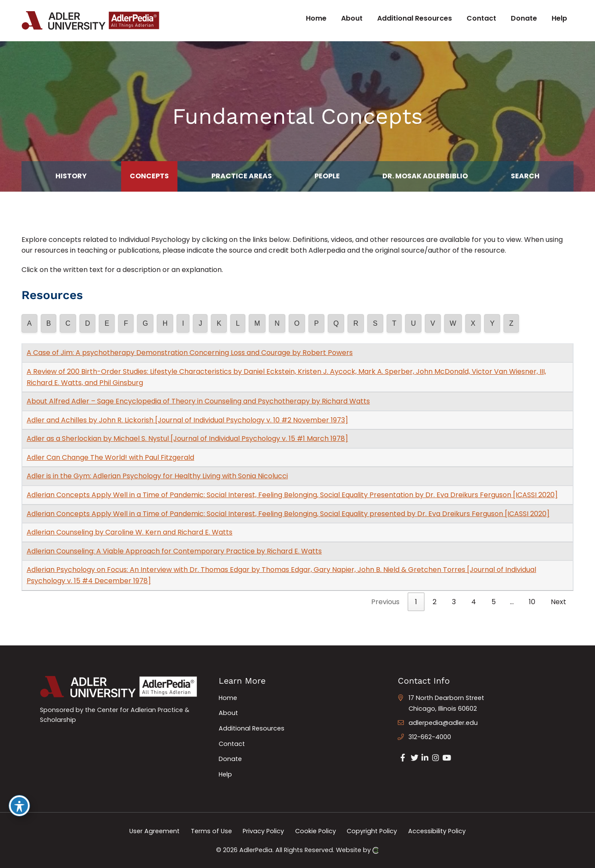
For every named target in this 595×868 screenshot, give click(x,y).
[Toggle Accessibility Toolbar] (19, 806)
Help (225, 774)
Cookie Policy (316, 831)
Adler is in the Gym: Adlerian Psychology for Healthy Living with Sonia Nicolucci (157, 476)
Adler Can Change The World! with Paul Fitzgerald (110, 457)
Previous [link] (385, 602)
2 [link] (435, 602)
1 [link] (416, 602)
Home (228, 698)
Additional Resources (252, 728)
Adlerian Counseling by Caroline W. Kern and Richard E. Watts (130, 532)
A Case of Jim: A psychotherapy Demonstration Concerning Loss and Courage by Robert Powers (190, 353)
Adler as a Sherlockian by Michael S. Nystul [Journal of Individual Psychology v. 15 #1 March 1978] (187, 439)
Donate (230, 759)
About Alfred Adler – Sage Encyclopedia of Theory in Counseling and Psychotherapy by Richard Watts (198, 401)
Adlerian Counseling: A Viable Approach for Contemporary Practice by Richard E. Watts (174, 551)
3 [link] (454, 602)
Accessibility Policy (437, 831)
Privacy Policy (263, 831)
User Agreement (154, 831)
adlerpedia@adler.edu (443, 723)
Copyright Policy (372, 831)
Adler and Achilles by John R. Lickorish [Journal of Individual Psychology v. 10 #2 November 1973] (187, 420)
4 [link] (474, 602)
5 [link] (494, 602)
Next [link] (558, 602)
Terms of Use (211, 831)
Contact (232, 744)
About (228, 713)
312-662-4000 (430, 737)
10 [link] (532, 602)
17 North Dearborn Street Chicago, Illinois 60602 (446, 703)
